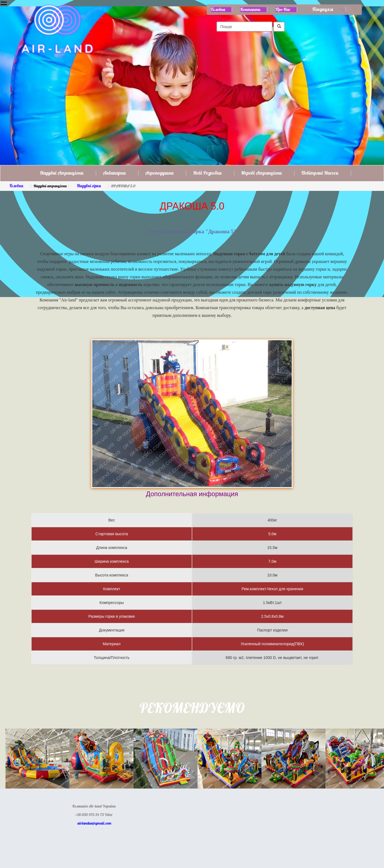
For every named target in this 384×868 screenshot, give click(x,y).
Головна (218, 10)
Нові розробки (207, 173)
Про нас (283, 10)
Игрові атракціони (261, 173)
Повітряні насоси (320, 173)
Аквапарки (114, 173)
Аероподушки (159, 173)
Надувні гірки (89, 186)
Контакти (250, 10)
